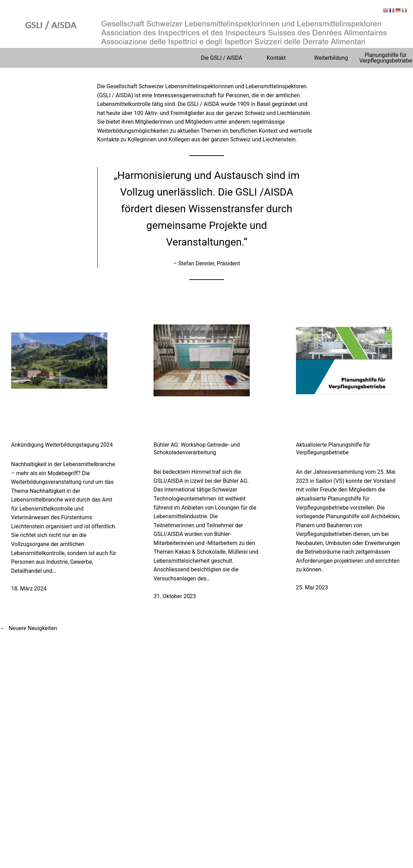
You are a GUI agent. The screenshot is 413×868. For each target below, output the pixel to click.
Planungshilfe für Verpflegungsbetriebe (386, 58)
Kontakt (276, 58)
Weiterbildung (331, 58)
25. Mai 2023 (312, 588)
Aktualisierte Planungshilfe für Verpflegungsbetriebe (333, 449)
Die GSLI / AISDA (222, 58)
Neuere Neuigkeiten (28, 628)
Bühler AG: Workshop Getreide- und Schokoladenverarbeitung (197, 449)
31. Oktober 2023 (175, 596)
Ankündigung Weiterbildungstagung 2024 (62, 445)
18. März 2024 (29, 589)
